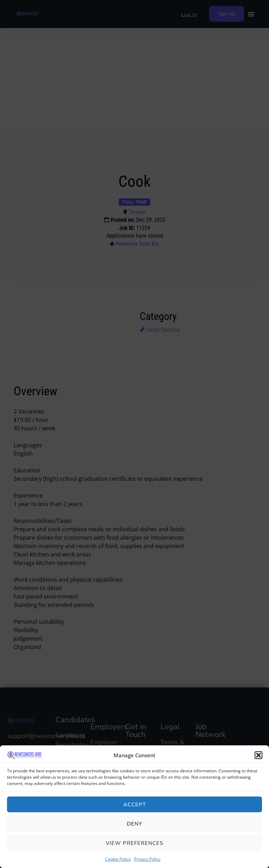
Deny (134, 824)
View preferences (134, 843)
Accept (135, 805)
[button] (258, 755)
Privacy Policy (147, 859)
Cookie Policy (118, 859)
